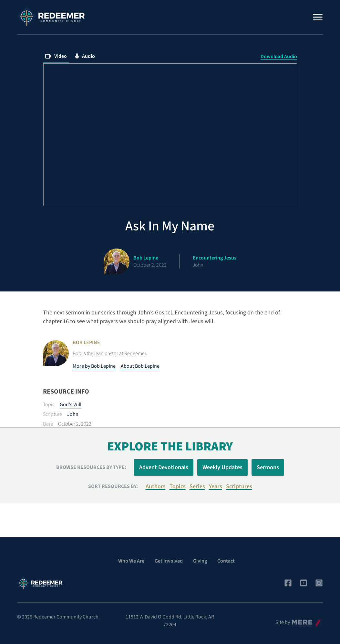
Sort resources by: (113, 486)
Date (48, 424)
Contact (226, 561)
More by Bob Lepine (94, 366)
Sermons (268, 467)
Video (56, 56)
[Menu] (318, 17)
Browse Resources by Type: (91, 467)
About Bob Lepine (140, 366)
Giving (200, 561)
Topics (178, 486)
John (73, 414)
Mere (297, 621)
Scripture (52, 414)
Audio (85, 56)
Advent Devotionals (164, 467)
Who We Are (131, 561)
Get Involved (169, 561)
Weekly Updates (222, 467)
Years (216, 486)
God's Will (71, 405)
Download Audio (279, 57)
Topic (49, 405)
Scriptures (239, 486)
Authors (156, 486)
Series (197, 486)
